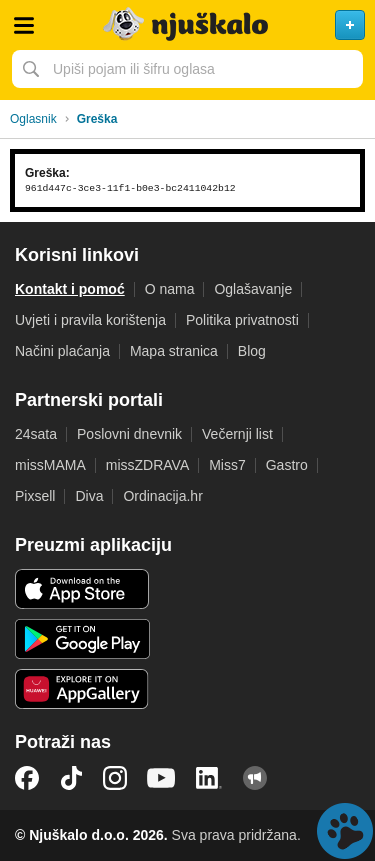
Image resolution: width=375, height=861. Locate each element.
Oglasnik (33, 119)
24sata (36, 434)
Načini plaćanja (62, 351)
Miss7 (227, 465)
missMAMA (50, 465)
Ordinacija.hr (162, 496)
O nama (170, 289)
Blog (252, 351)
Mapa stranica (174, 351)
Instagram (115, 778)
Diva (89, 496)
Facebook (27, 778)
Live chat (345, 831)
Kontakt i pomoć (70, 289)
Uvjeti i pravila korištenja (90, 320)
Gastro (287, 465)
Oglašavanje (253, 289)
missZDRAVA (147, 465)
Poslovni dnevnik (129, 434)
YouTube (161, 778)
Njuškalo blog (255, 778)
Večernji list (237, 434)
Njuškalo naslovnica (187, 25)
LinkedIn (209, 778)
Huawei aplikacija (82, 689)
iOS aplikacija (82, 589)
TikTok (71, 778)
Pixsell (35, 496)
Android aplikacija (82, 639)
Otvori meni (24, 25)
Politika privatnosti (242, 320)
